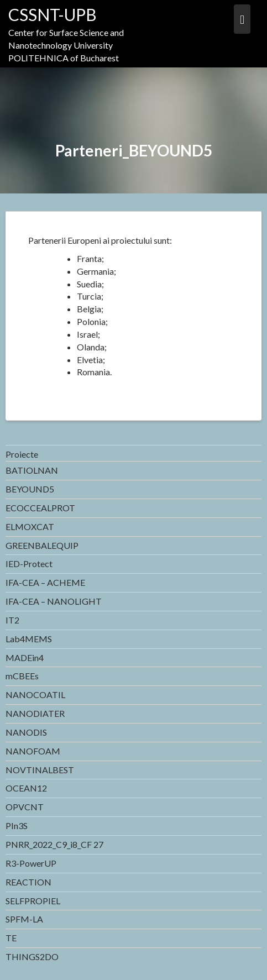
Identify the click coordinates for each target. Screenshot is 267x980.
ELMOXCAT (30, 526)
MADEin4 (25, 657)
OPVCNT (25, 807)
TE (11, 938)
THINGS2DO (32, 957)
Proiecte (22, 454)
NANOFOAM (33, 751)
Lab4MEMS (29, 639)
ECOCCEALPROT (40, 508)
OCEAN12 (26, 788)
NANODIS (26, 732)
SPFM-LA (24, 919)
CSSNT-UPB (53, 14)
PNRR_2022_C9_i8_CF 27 (54, 844)
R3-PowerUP (31, 863)
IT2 (12, 620)
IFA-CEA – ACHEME (45, 582)
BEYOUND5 (30, 489)
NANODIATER (35, 713)
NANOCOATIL (35, 695)
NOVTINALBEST (40, 770)
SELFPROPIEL (33, 901)
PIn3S (17, 826)
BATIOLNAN (32, 470)
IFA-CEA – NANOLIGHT (54, 601)
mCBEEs (22, 676)
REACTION (28, 882)
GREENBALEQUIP (42, 545)
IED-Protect (29, 564)
